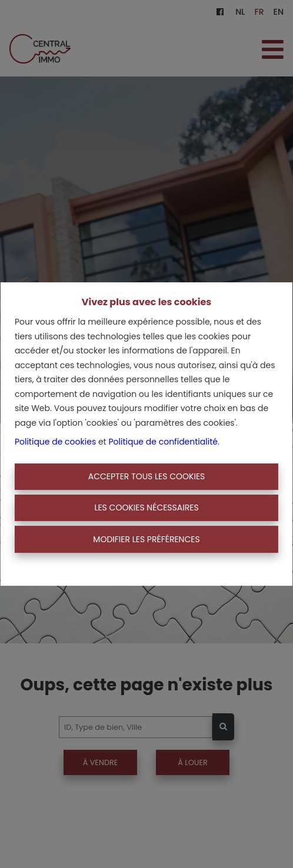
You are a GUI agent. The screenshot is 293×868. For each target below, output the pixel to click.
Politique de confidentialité (163, 442)
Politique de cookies (55, 442)
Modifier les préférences (146, 539)
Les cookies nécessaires (146, 508)
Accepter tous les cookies (147, 476)
